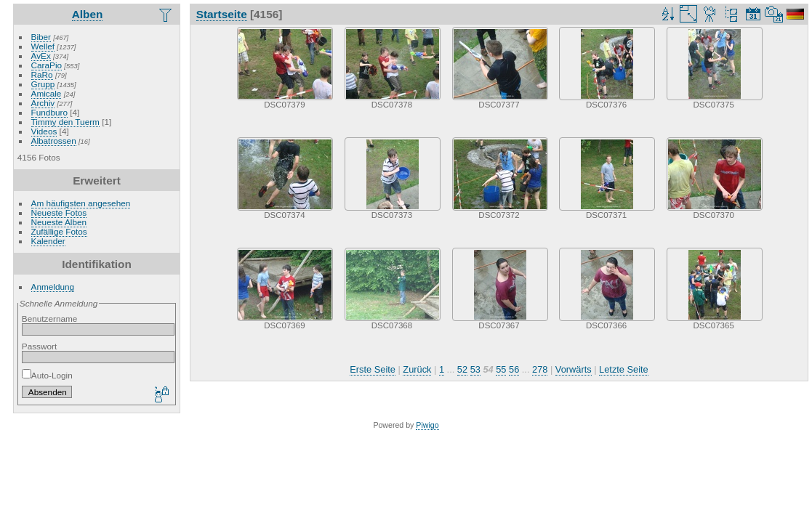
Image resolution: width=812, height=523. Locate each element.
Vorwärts (574, 369)
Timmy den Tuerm (65, 122)
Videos (44, 131)
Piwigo (427, 425)
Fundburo (49, 112)
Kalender (48, 241)
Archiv (43, 103)
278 (540, 369)
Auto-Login (47, 375)
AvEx (41, 56)
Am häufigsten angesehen (81, 203)
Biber (41, 37)
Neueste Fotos (59, 212)
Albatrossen (54, 141)
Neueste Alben (59, 222)
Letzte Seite (624, 369)
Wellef (43, 46)
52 (462, 369)
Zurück (417, 369)
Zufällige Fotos (59, 231)
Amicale (47, 93)
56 (514, 369)
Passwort (39, 346)
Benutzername (50, 319)
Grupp (43, 84)
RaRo (42, 74)
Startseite (222, 14)
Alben (88, 14)
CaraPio (47, 65)
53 (475, 369)
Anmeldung (53, 287)
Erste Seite (373, 369)
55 (501, 369)
